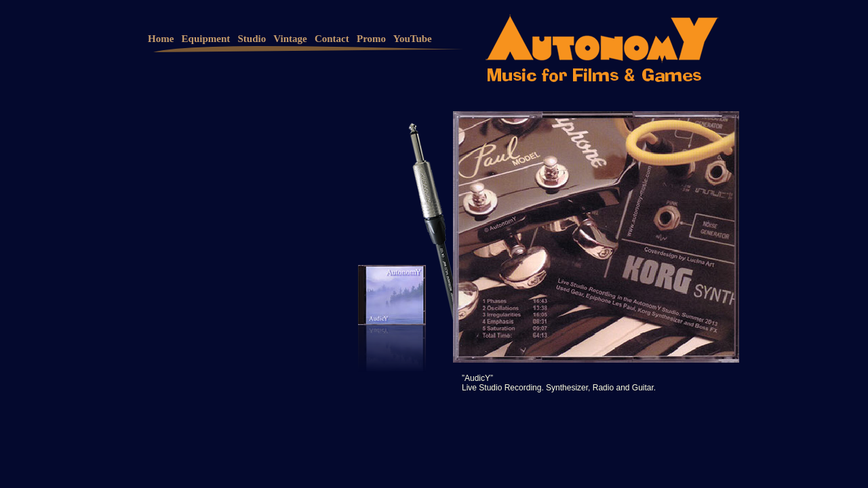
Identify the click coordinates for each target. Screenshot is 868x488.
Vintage (290, 39)
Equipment (206, 39)
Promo (371, 39)
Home (161, 39)
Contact (332, 39)
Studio (252, 39)
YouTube (413, 39)
